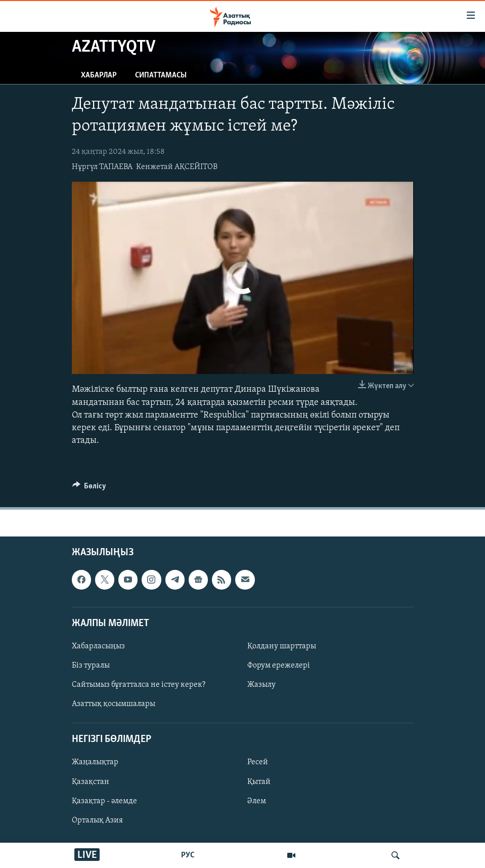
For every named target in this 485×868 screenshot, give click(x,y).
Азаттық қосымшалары (114, 705)
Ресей (258, 763)
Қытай (259, 782)
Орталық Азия (97, 820)
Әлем (257, 801)
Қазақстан (91, 782)
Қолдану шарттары (282, 646)
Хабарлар (99, 75)
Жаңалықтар (95, 763)
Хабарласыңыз (98, 646)
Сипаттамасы (161, 75)
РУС (188, 855)
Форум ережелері (279, 666)
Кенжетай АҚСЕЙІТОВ (177, 167)
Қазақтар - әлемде (104, 801)
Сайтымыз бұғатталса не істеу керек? (139, 685)
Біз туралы (91, 666)
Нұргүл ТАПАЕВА (102, 167)
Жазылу (261, 685)
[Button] (90, 488)
